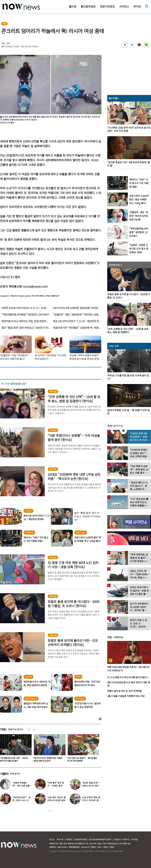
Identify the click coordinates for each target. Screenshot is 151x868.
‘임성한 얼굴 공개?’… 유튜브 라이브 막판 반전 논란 (91, 786)
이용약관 (69, 839)
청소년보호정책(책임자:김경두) (100, 839)
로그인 (52, 839)
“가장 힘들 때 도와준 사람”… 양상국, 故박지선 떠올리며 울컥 (47, 759)
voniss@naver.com (35, 286)
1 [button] (49, 811)
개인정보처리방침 (80, 839)
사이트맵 (134, 839)
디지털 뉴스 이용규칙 (121, 839)
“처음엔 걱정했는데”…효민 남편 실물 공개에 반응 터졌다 (21, 786)
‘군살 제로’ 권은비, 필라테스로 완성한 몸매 (56, 799)
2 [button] (51, 811)
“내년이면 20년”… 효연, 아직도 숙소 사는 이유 (21, 800)
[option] (49, 749)
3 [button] (53, 811)
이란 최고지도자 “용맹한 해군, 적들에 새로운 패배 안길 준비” (82, 759)
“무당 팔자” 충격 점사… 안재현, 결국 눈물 (56, 786)
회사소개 (60, 839)
